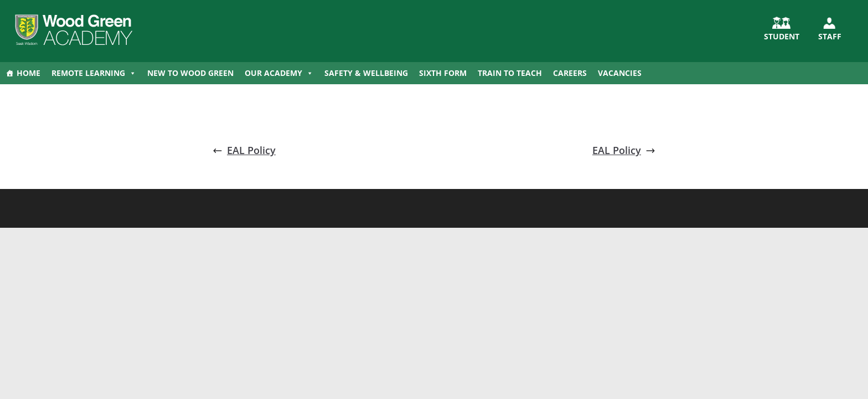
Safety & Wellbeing (366, 73)
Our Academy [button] (279, 73)
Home (29, 73)
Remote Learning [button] (94, 73)
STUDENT (782, 36)
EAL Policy (244, 150)
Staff (830, 36)
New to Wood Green (190, 73)
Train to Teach (510, 73)
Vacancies (620, 73)
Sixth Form (443, 73)
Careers (570, 73)
